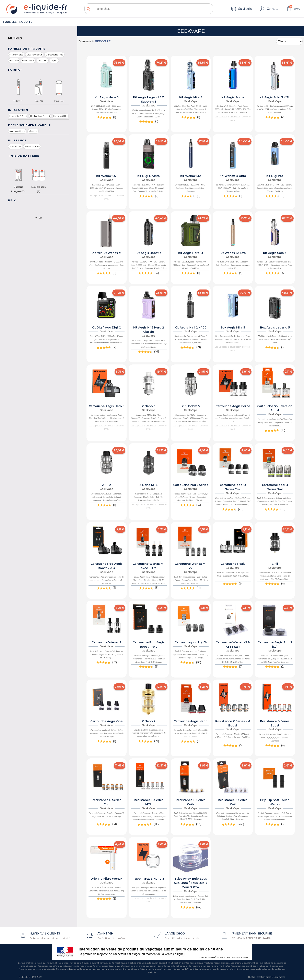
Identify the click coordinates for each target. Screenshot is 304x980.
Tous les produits (17, 22)
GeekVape (103, 41)
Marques (85, 41)
